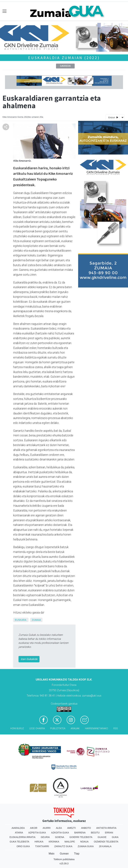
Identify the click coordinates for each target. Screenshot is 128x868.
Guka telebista (19, 842)
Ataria (19, 833)
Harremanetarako (96, 729)
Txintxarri (42, 846)
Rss (116, 729)
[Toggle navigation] (5, 11)
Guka (115, 837)
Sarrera (65, 66)
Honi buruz (17, 729)
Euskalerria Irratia (22, 837)
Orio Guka (23, 846)
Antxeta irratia (106, 828)
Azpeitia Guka (37, 833)
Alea (59, 828)
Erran (109, 833)
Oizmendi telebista (106, 842)
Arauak (75, 729)
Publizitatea (58, 729)
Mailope (70, 842)
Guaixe (102, 837)
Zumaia (36, 620)
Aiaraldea (18, 828)
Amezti (71, 828)
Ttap (77, 854)
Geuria (45, 837)
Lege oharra (37, 729)
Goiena (59, 837)
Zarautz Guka (63, 846)
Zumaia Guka (86, 846)
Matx (52, 854)
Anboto (86, 828)
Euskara (20, 620)
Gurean (64, 854)
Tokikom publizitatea (64, 859)
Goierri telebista (81, 837)
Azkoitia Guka (60, 833)
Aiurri (47, 828)
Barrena (80, 833)
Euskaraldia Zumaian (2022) (64, 58)
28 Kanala (105, 846)
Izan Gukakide (29, 659)
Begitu (95, 833)
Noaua (84, 842)
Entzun (113, 117)
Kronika (54, 842)
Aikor (34, 828)
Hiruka (39, 842)
